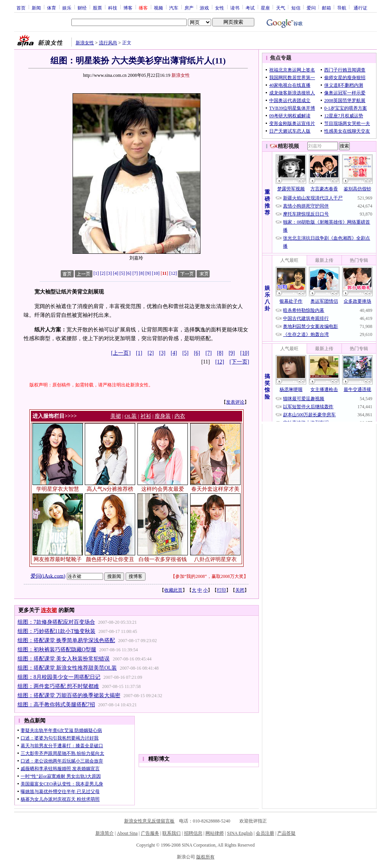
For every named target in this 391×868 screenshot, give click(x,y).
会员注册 (265, 833)
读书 (235, 8)
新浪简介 (105, 833)
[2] (103, 273)
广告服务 (150, 833)
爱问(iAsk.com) (48, 576)
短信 (296, 8)
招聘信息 (193, 833)
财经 (82, 8)
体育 (52, 8)
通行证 (360, 8)
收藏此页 (173, 590)
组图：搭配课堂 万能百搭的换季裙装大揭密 (69, 695)
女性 (220, 8)
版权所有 (205, 857)
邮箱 (326, 8)
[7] (135, 273)
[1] (96, 273)
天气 (281, 8)
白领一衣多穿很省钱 (163, 559)
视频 (158, 8)
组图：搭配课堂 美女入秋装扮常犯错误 (64, 659)
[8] (142, 273)
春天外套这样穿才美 (215, 489)
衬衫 (146, 416)
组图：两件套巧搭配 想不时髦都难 (58, 686)
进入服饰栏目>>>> (55, 416)
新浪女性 (85, 43)
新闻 (36, 8)
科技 (113, 8)
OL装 (131, 416)
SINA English (240, 833)
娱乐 (67, 8)
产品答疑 (286, 833)
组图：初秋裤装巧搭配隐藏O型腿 (57, 650)
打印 (221, 590)
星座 (265, 8)
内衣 (180, 416)
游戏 (204, 8)
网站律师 (215, 833)
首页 (21, 8)
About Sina (127, 833)
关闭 (240, 590)
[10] (156, 273)
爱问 (311, 8)
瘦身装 (163, 416)
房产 (189, 8)
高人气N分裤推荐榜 (110, 489)
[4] (116, 273)
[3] (109, 273)
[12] (173, 273)
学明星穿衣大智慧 (58, 489)
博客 (128, 8)
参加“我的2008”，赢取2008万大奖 (209, 576)
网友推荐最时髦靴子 (58, 559)
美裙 (116, 416)
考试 (250, 8)
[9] (148, 273)
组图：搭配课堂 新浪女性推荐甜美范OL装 (67, 668)
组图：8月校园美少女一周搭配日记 (59, 677)
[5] (122, 273)
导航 (342, 8)
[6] (129, 273)
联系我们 (171, 833)
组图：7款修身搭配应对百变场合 (56, 622)
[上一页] (121, 353)
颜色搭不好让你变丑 (110, 559)
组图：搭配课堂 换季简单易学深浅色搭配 (66, 640)
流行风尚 (108, 43)
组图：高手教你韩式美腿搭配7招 (56, 705)
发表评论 (235, 402)
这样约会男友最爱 (163, 489)
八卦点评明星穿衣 (215, 559)
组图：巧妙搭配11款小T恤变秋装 (57, 631)
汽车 (174, 8)
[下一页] (239, 362)
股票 (97, 8)
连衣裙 (49, 610)
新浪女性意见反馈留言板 (149, 821)
